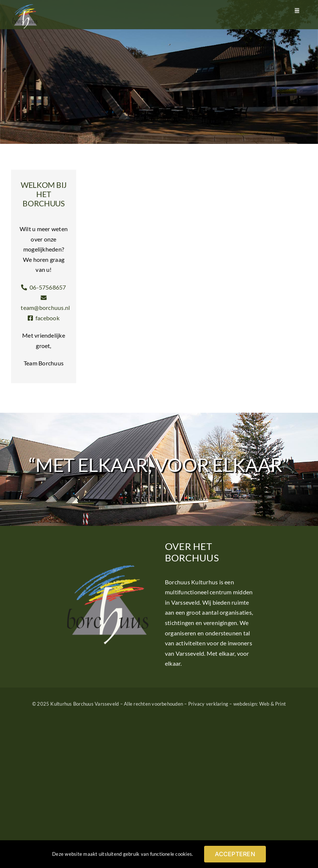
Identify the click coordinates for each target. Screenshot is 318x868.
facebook (44, 318)
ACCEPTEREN (235, 854)
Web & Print (273, 704)
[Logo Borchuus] (25, 6)
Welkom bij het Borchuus (44, 194)
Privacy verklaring (208, 704)
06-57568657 (43, 287)
